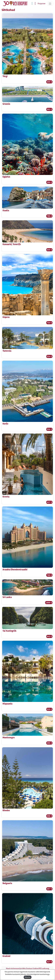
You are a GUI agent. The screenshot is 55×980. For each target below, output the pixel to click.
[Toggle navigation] (50, 4)
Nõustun (28, 977)
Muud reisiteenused (13, 968)
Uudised (36, 968)
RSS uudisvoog (44, 968)
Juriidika (23, 968)
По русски (41, 4)
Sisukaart (29, 968)
